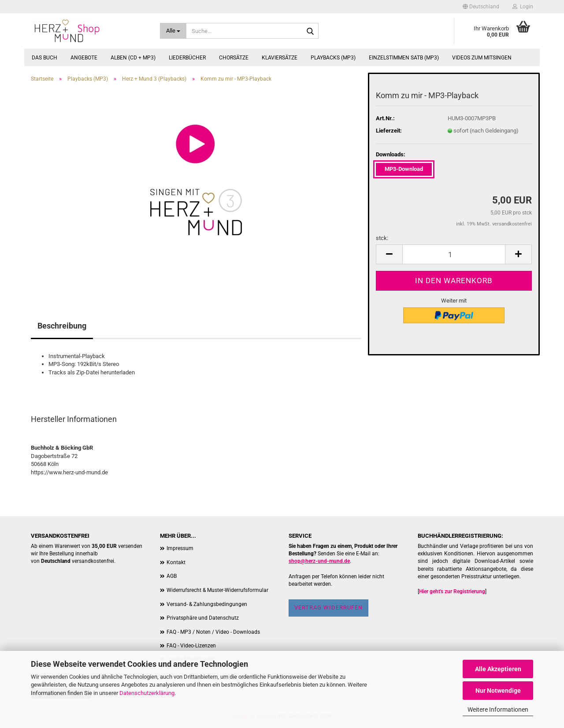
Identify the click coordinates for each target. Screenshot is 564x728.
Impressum (180, 548)
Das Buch (45, 58)
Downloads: (391, 154)
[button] (481, 7)
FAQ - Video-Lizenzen (191, 646)
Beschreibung (62, 326)
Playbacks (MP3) (333, 58)
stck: (382, 238)
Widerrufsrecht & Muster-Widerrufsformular (217, 590)
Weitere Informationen (498, 710)
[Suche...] (173, 31)
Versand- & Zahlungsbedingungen (207, 604)
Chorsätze (234, 58)
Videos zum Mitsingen (482, 58)
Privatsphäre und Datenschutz (203, 618)
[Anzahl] (454, 254)
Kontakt (176, 562)
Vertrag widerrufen (328, 608)
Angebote (84, 58)
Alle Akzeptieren (498, 669)
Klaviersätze (280, 58)
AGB (172, 576)
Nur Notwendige (498, 691)
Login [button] (523, 7)
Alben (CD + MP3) (133, 58)
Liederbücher (187, 58)
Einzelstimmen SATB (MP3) (404, 58)
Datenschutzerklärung (147, 693)
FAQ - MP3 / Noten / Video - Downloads (213, 632)
